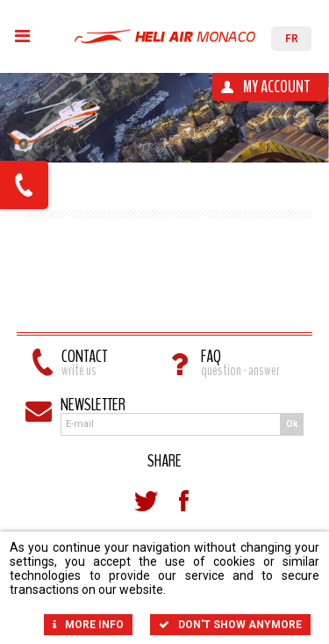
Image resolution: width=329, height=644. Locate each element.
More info (88, 625)
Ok (292, 424)
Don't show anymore (230, 625)
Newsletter (93, 405)
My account (277, 87)
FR (292, 39)
